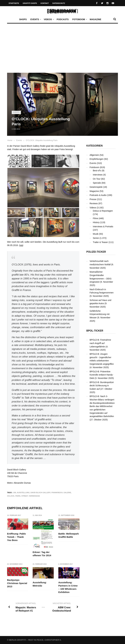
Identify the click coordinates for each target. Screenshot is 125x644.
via (21, 245)
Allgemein (94, 155)
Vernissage (34, 496)
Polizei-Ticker (96, 252)
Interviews (98, 175)
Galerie (67, 493)
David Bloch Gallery (40, 493)
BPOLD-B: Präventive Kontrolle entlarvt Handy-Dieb (101, 375)
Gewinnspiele (96, 187)
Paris (18, 496)
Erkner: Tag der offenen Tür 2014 (42, 554)
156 (15, 493)
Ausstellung (23, 493)
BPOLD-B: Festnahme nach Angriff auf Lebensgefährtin (100, 343)
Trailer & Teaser (100, 242)
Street (25, 496)
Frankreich (57, 493)
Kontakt (45, 3)
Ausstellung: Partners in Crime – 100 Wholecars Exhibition (68, 587)
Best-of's (97, 171)
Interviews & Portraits (103, 227)
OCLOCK (11, 496)
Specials (97, 183)
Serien (96, 238)
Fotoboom (79, 19)
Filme (95, 218)
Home (10, 140)
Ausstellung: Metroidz (40, 584)
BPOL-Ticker (95, 331)
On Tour (97, 179)
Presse (93, 199)
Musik (96, 234)
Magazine (96, 19)
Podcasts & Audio (98, 195)
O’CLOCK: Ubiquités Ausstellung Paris (42, 140)
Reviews (94, 203)
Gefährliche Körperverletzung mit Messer (100, 314)
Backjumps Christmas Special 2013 (17, 583)
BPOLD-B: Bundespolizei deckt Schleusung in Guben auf (102, 386)
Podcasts (63, 19)
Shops (23, 19)
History (96, 222)
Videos (49, 19)
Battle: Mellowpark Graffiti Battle (69, 535)
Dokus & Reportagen (103, 211)
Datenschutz (59, 3)
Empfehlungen (97, 159)
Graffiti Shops (30, 3)
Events (35, 19)
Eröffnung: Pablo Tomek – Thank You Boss (16, 537)
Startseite (14, 3)
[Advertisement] (62, 50)
